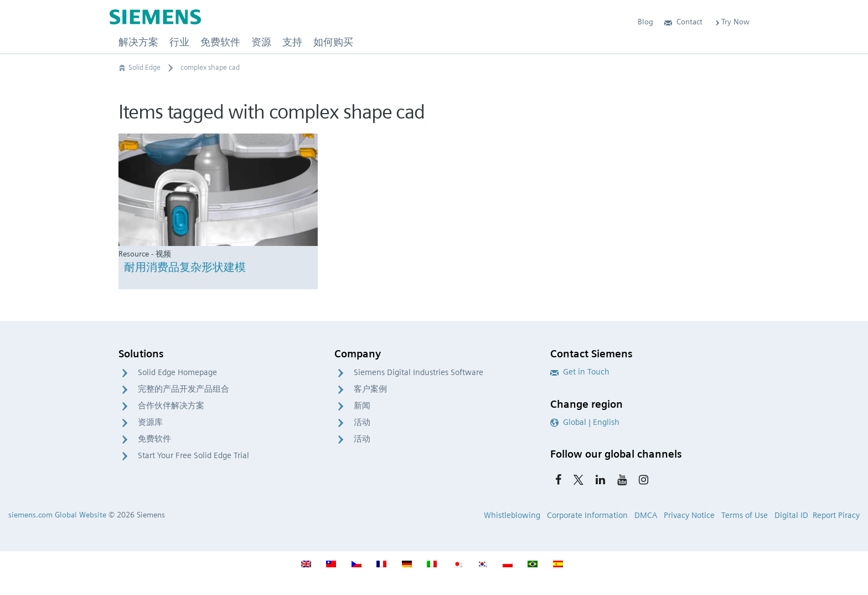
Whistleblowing (512, 515)
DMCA (646, 515)
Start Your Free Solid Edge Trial (193, 455)
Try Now (732, 22)
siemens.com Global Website (57, 515)
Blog (645, 22)
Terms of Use (745, 515)
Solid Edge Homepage (177, 372)
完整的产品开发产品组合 (184, 389)
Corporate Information (587, 515)
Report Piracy (836, 515)
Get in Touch (580, 372)
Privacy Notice (689, 515)
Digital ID (791, 515)
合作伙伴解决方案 (171, 406)
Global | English (585, 422)
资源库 (150, 422)
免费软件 (154, 439)
